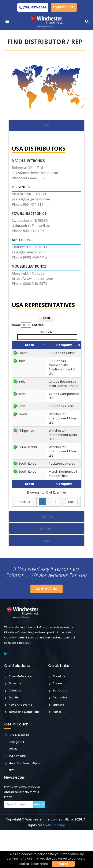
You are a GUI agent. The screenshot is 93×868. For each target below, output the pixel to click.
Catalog (14, 729)
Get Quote (60, 729)
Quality (14, 735)
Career (57, 721)
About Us (59, 714)
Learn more (40, 864)
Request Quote (65, 7)
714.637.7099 (17, 794)
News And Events (20, 743)
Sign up (39, 842)
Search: (47, 335)
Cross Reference (20, 714)
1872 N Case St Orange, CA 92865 (19, 780)
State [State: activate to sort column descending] (24, 349)
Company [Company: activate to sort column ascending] (48, 349)
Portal (57, 750)
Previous (24, 540)
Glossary (15, 721)
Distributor (60, 735)
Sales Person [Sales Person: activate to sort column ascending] (71, 347)
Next (72, 540)
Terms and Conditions (24, 750)
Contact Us (46, 627)
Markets (58, 743)
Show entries (28, 325)
